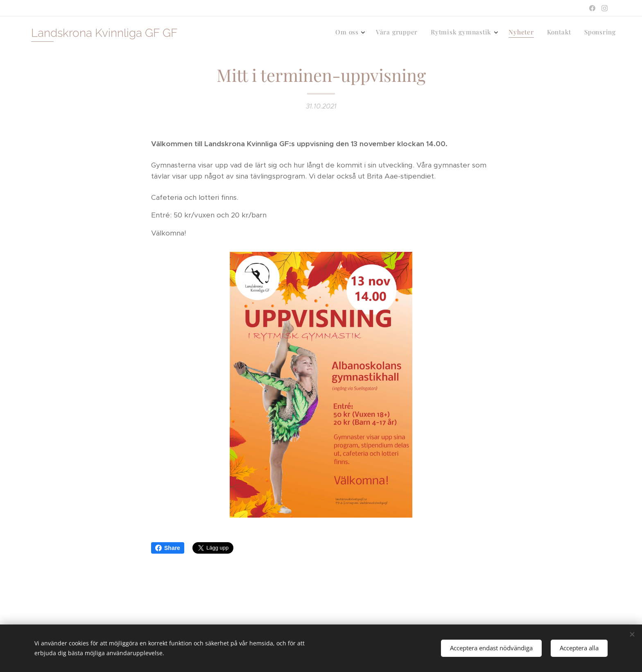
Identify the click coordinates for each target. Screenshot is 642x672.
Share (168, 548)
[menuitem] (546, 33)
